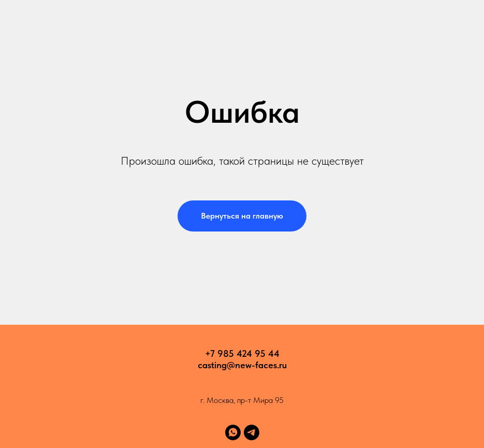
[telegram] (252, 432)
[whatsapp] (233, 432)
